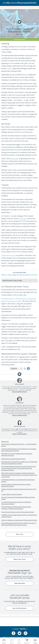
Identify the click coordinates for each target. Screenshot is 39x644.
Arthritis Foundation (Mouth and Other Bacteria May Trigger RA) (19, 490)
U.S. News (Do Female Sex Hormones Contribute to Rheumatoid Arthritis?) (16, 503)
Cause (20, 26)
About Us (5, 637)
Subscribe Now (20, 583)
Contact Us (13, 637)
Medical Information (20, 39)
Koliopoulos (20, 426)
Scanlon (19, 384)
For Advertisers (31, 637)
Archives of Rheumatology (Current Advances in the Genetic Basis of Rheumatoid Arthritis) (19, 450)
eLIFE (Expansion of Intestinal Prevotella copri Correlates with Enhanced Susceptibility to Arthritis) (19, 463)
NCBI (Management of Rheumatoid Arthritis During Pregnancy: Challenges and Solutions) (16, 508)
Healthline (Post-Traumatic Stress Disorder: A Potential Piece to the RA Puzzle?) (19, 516)
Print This (20, 534)
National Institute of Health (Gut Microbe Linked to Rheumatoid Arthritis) (16, 485)
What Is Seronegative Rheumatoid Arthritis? (20, 275)
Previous (14, 369)
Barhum (20, 403)
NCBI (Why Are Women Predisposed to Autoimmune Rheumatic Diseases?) (17, 455)
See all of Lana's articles (19, 415)
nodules (9, 68)
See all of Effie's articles (19, 434)
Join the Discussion (20, 608)
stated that (15, 159)
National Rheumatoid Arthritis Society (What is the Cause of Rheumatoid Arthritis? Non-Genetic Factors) (19, 524)
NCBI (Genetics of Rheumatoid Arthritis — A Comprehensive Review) (19, 445)
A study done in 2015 (8, 255)
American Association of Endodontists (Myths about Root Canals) (18, 498)
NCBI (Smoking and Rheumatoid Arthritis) (13, 459)
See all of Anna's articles (20, 392)
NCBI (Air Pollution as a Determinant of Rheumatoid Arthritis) (19, 520)
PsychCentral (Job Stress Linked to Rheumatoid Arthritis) (18, 512)
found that (22, 219)
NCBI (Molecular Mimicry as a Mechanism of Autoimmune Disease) (18, 481)
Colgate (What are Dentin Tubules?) (12, 494)
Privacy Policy (21, 637)
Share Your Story (20, 559)
